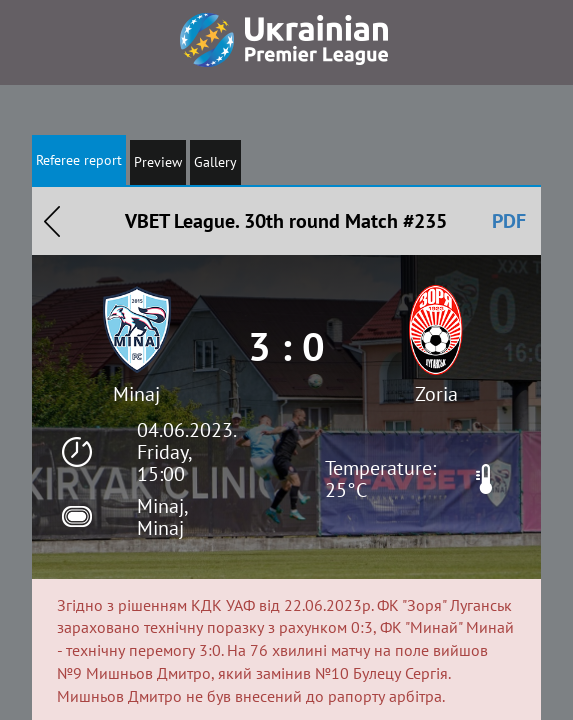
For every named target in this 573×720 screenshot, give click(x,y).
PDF (509, 221)
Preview (158, 162)
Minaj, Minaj (162, 517)
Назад (52, 221)
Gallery (215, 162)
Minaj (136, 394)
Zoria (436, 394)
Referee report (79, 160)
